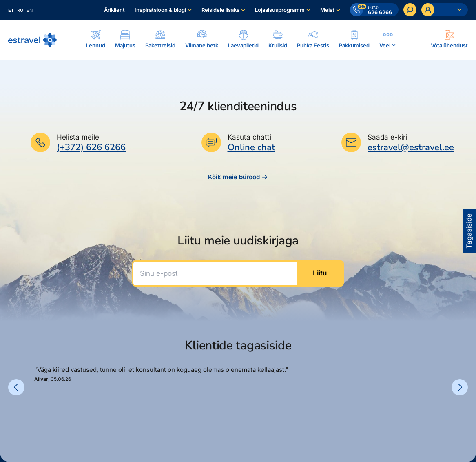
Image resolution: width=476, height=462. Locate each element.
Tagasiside (469, 231)
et (11, 10)
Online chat (251, 148)
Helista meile (78, 137)
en (30, 10)
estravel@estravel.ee (411, 147)
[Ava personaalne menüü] (445, 10)
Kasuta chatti (249, 137)
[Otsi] (410, 10)
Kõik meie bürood (238, 177)
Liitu (320, 273)
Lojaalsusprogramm (280, 10)
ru (20, 10)
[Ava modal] (449, 40)
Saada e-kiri (387, 137)
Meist (327, 10)
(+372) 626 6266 (91, 147)
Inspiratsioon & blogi (160, 10)
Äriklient (114, 10)
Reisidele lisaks (220, 10)
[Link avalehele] (33, 40)
